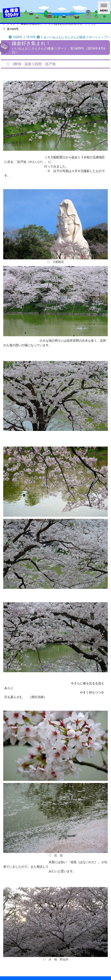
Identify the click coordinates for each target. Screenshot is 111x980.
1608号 (15, 37)
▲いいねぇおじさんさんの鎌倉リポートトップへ (77, 37)
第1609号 (13, 29)
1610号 (33, 37)
